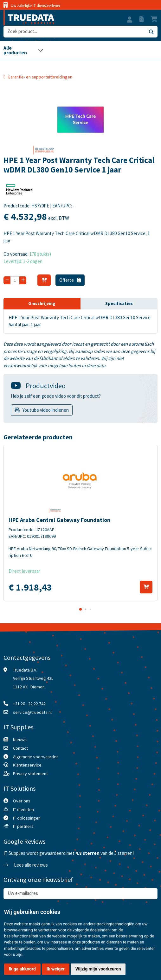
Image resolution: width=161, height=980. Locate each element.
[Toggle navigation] (23, 50)
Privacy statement (30, 774)
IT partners (23, 826)
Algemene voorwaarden (36, 757)
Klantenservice (27, 765)
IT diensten (23, 809)
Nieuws (20, 740)
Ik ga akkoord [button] (22, 969)
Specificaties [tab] (119, 303)
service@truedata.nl (32, 712)
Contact (20, 748)
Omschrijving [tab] (42, 303)
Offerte (70, 280)
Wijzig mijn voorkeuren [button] (98, 969)
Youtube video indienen (46, 410)
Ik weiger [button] (56, 969)
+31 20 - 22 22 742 (29, 704)
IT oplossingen (27, 818)
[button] (130, 20)
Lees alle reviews (26, 865)
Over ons (22, 801)
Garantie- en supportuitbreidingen (40, 77)
